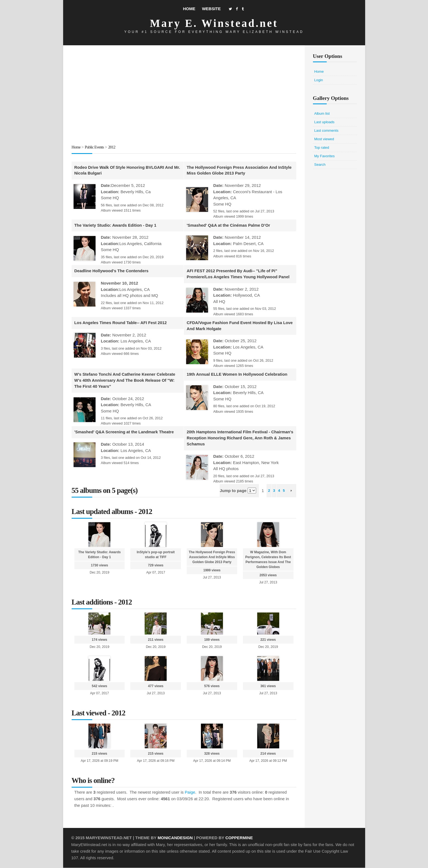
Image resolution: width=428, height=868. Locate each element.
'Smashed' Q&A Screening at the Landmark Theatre (125, 432)
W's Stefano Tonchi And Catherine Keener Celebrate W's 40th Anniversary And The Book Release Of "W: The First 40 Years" (125, 381)
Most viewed (324, 139)
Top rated (322, 148)
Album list (322, 113)
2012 (112, 147)
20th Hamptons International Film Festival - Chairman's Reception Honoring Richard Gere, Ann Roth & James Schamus (237, 438)
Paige (190, 793)
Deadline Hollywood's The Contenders (112, 271)
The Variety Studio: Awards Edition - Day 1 (116, 225)
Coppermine (240, 838)
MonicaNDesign (175, 838)
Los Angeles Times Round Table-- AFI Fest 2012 (121, 323)
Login (319, 80)
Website (211, 9)
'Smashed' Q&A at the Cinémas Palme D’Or (229, 225)
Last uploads (325, 122)
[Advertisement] (184, 96)
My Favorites (325, 156)
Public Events (94, 147)
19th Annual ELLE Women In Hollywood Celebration (237, 375)
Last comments (326, 130)
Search (320, 165)
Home (189, 9)
